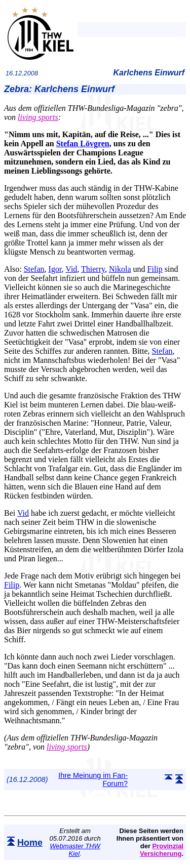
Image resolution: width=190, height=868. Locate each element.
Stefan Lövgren (83, 143)
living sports (38, 117)
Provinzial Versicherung (162, 850)
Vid (71, 269)
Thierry (93, 269)
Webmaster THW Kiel (75, 850)
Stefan (34, 269)
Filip (155, 269)
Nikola (120, 269)
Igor (55, 269)
